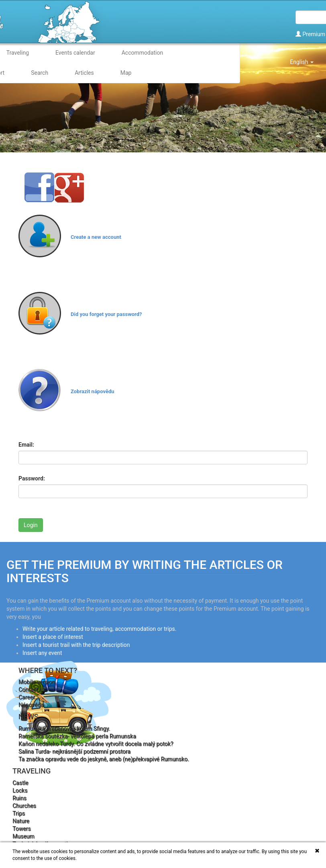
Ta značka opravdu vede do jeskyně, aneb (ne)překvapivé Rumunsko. (104, 759)
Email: (26, 445)
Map (126, 73)
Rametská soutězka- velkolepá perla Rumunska (77, 736)
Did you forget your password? (106, 314)
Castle (20, 783)
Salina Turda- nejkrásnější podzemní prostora (74, 751)
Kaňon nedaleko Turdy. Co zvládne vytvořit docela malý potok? (96, 744)
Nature (21, 821)
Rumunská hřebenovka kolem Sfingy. (64, 728)
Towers (22, 829)
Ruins (19, 798)
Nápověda (31, 705)
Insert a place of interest (53, 637)
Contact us (32, 689)
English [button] (302, 62)
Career (27, 697)
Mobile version (37, 682)
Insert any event (42, 653)
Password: (32, 478)
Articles (84, 73)
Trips (19, 813)
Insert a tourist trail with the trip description (76, 645)
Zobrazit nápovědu (93, 391)
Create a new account (96, 237)
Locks (20, 790)
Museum (23, 836)
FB (39, 187)
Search (40, 73)
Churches (24, 806)
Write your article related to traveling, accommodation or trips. (99, 629)
